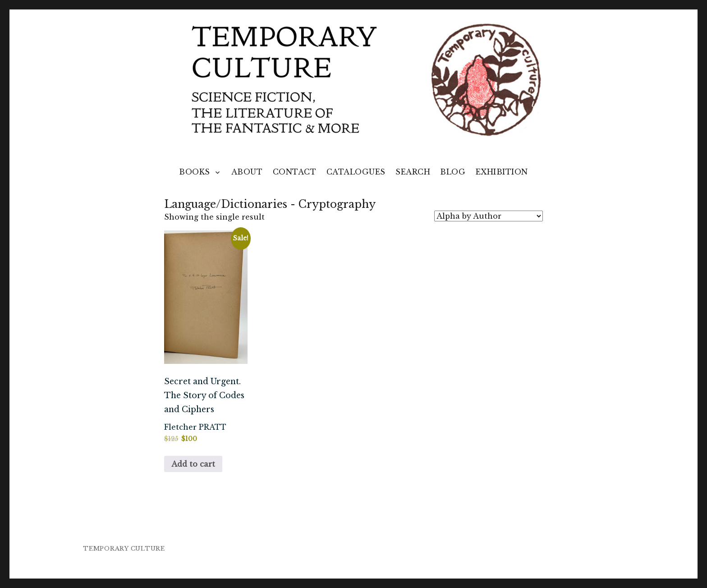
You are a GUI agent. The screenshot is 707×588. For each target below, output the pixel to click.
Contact (295, 172)
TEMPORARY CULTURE (124, 549)
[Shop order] (489, 216)
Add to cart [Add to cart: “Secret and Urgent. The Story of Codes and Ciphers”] (193, 464)
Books (195, 172)
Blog (453, 172)
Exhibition (502, 172)
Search (413, 172)
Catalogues (356, 172)
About (247, 172)
